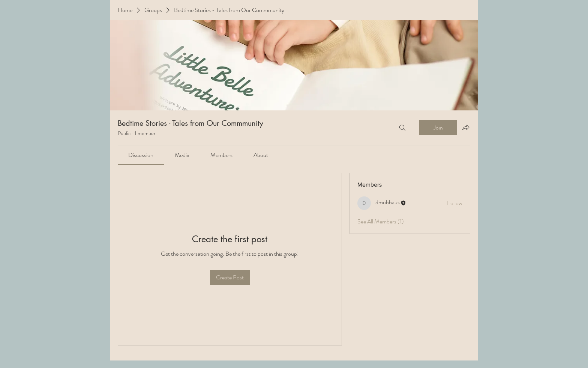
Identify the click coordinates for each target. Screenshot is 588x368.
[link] (141, 155)
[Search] (402, 128)
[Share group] (466, 127)
